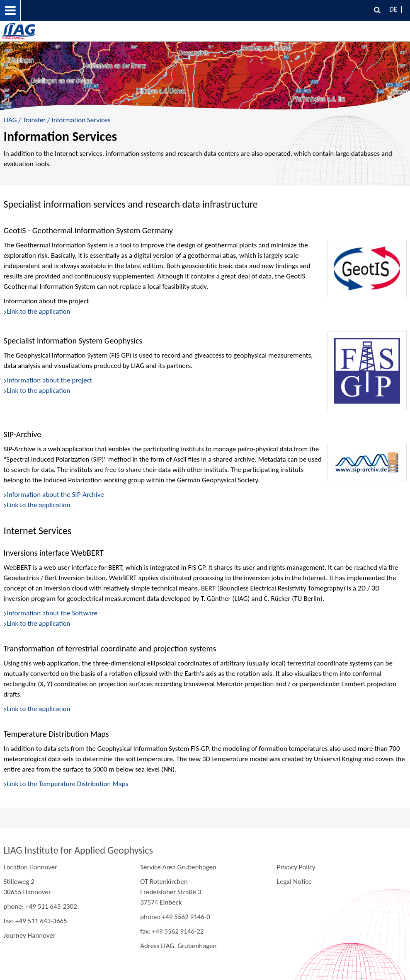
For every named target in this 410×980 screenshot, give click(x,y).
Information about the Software (52, 613)
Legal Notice (294, 882)
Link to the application (39, 391)
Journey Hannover (30, 935)
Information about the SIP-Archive (56, 495)
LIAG (10, 120)
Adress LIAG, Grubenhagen (178, 946)
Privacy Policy (296, 867)
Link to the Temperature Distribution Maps (68, 784)
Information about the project (50, 380)
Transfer (34, 120)
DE (393, 9)
